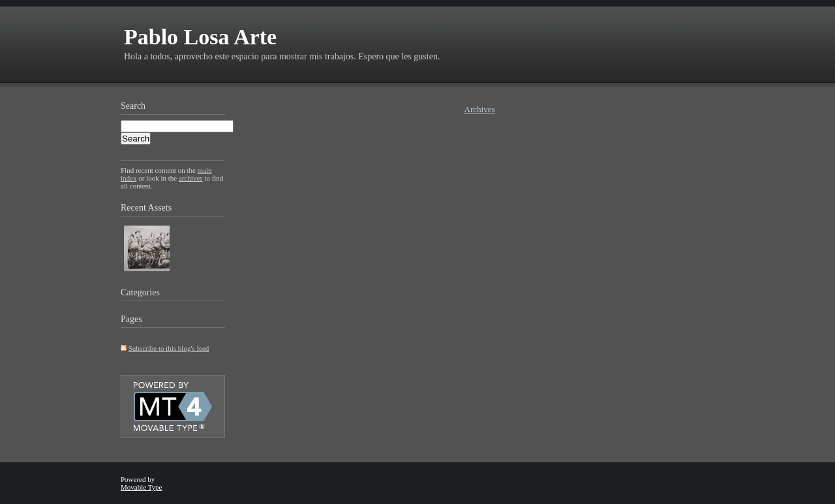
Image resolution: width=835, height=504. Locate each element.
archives (191, 178)
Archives (480, 109)
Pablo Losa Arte (200, 37)
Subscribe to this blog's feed (169, 348)
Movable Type (142, 487)
